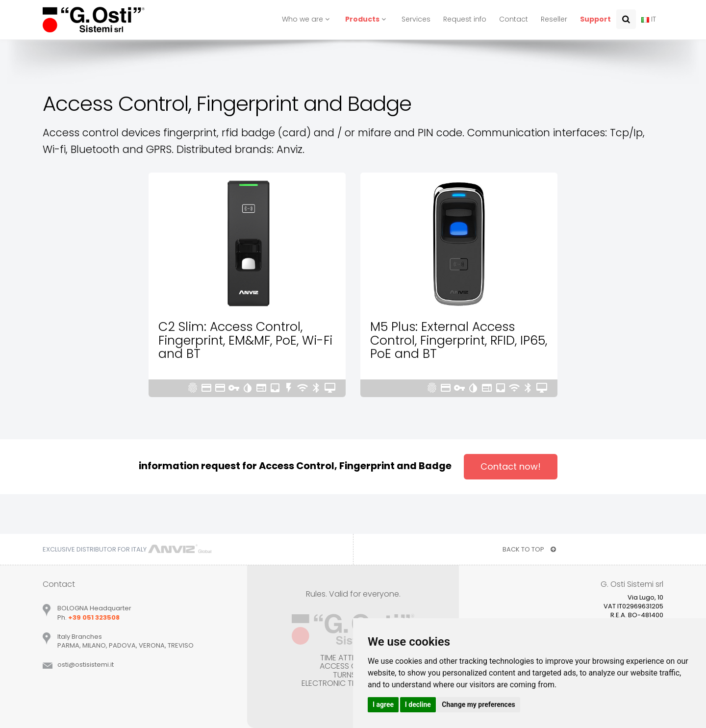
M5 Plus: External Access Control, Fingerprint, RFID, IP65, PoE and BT (459, 340)
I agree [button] (383, 704)
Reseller (554, 19)
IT (649, 19)
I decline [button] (418, 704)
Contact (514, 19)
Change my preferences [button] (478, 704)
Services (416, 19)
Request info (465, 19)
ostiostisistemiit (86, 665)
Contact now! (511, 466)
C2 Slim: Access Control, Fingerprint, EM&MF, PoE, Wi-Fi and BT (245, 340)
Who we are (307, 19)
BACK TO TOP (529, 549)
